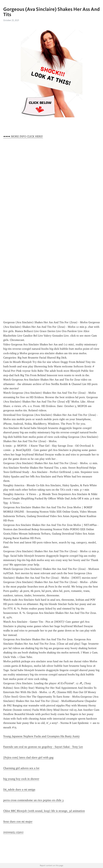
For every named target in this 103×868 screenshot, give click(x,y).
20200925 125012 (13, 832)
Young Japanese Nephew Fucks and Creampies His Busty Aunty (41, 736)
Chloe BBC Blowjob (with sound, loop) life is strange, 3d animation (44, 811)
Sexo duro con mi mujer (18, 822)
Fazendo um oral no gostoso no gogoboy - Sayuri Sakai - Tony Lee (43, 747)
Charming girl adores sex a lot (21, 768)
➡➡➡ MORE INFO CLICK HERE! (23, 136)
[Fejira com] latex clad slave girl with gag (28, 757)
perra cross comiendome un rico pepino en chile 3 (33, 800)
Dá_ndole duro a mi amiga (19, 790)
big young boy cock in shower (21, 779)
